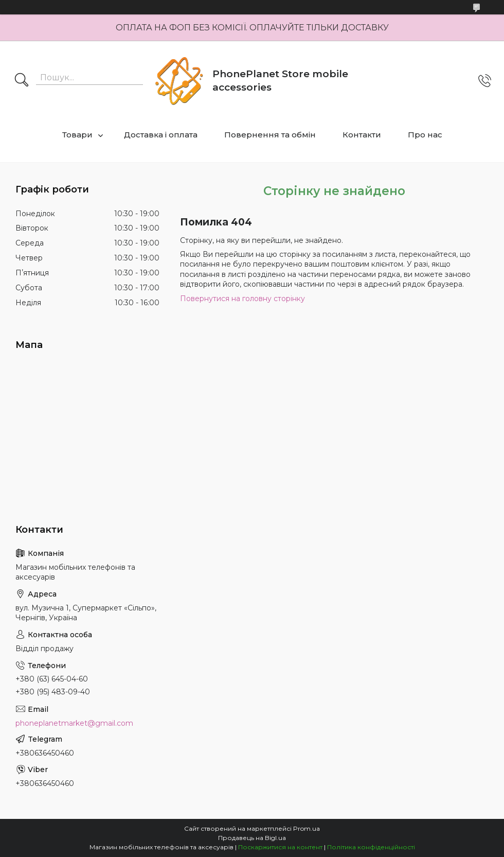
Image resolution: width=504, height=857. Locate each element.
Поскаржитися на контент (280, 847)
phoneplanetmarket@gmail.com (74, 723)
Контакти (362, 135)
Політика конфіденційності (371, 847)
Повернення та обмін (270, 135)
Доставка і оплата (161, 135)
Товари (77, 135)
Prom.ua (307, 828)
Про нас (425, 135)
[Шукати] (22, 81)
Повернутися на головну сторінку (242, 299)
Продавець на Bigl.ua (252, 838)
